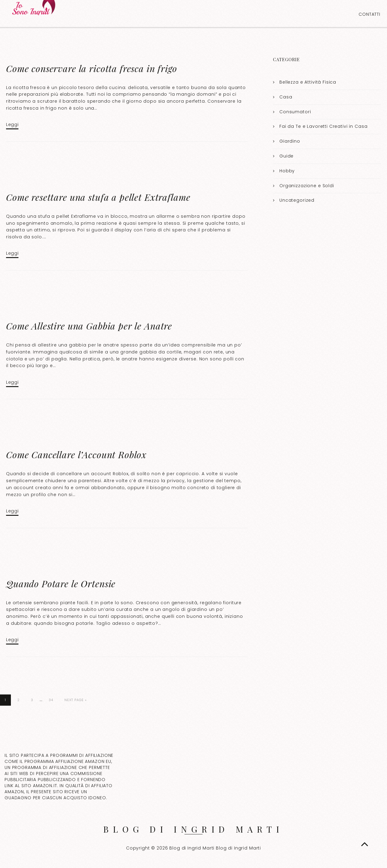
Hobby (287, 171)
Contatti (369, 14)
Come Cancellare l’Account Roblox (76, 455)
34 (51, 700)
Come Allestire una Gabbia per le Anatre (89, 326)
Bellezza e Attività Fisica (308, 82)
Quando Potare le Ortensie (61, 584)
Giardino (290, 141)
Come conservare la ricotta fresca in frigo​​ (92, 68)
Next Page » (76, 700)
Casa (286, 97)
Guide (286, 156)
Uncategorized (297, 200)
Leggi (12, 124)
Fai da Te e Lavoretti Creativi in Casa (323, 126)
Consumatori (295, 112)
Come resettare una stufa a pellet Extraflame (98, 197)
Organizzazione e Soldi (307, 186)
